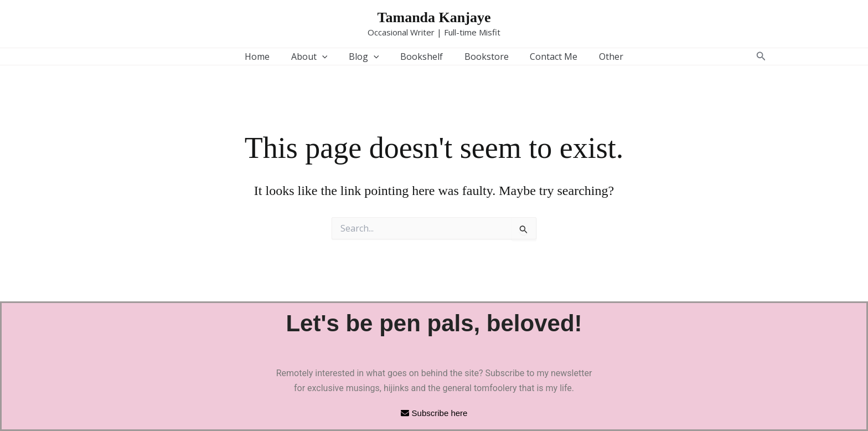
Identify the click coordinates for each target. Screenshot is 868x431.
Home (268, 57)
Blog (368, 57)
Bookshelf (422, 57)
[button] (329, 57)
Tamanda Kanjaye (434, 17)
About (317, 57)
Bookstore (483, 57)
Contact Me (546, 57)
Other (600, 57)
